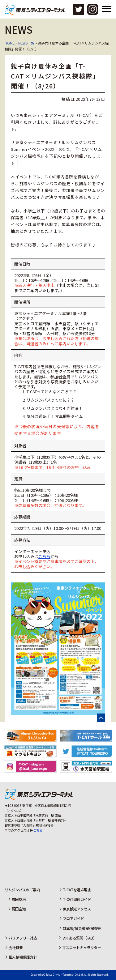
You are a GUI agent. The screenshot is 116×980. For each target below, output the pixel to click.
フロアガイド (73, 918)
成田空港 (19, 899)
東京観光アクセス (77, 909)
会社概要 (16, 947)
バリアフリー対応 (23, 938)
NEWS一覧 (26, 43)
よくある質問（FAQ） (79, 938)
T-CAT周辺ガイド (77, 899)
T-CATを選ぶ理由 (77, 890)
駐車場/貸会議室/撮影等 (82, 928)
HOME (10, 43)
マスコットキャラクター (82, 947)
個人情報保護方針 (23, 957)
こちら (44, 556)
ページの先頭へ (101, 718)
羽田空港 (19, 909)
